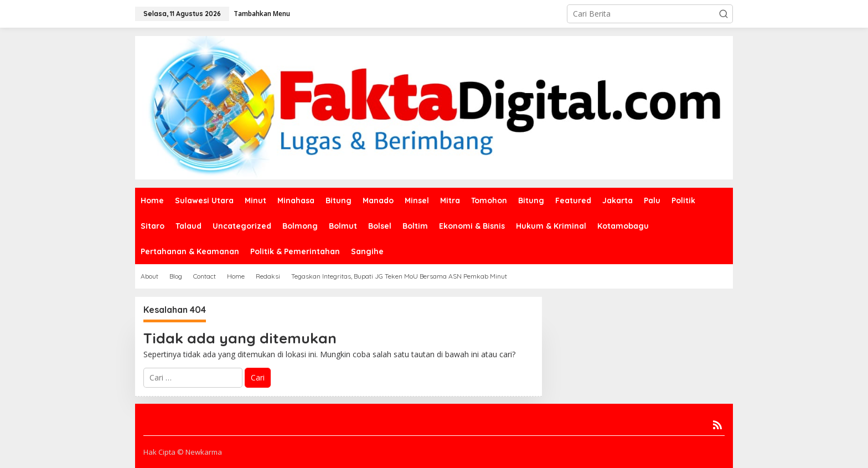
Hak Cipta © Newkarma (183, 452)
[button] (724, 14)
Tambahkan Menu (262, 14)
